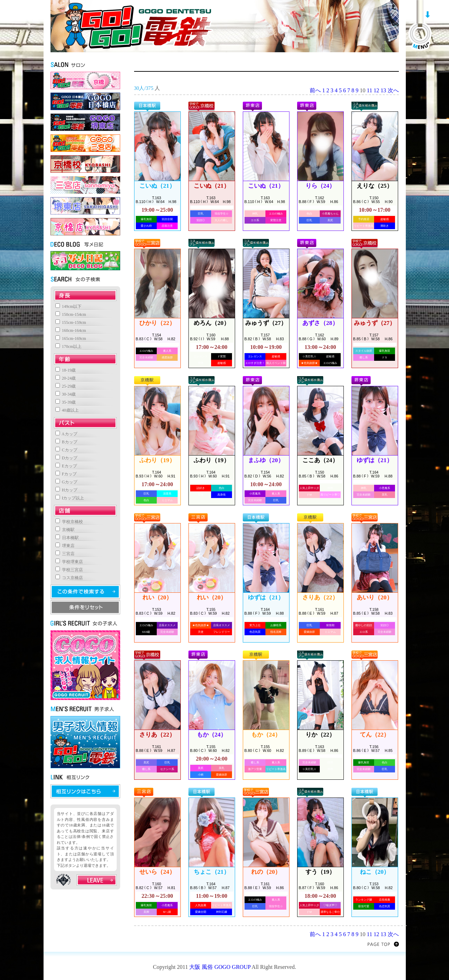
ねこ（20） (375, 872)
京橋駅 (65, 530)
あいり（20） (374, 597)
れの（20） (266, 872)
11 (369, 90)
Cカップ (66, 450)
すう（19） (320, 872)
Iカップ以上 (70, 498)
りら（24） (320, 186)
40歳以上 (67, 410)
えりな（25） (374, 186)
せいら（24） (157, 872)
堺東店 (65, 546)
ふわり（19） (157, 460)
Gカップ (67, 482)
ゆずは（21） (374, 460)
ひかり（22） (157, 323)
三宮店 (65, 554)
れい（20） (157, 597)
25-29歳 (66, 386)
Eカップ (66, 466)
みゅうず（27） (266, 323)
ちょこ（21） (211, 872)
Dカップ (67, 458)
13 (384, 90)
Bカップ (66, 442)
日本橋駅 (67, 538)
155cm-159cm (71, 322)
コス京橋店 (69, 578)
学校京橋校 (69, 522)
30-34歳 (66, 394)
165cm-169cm (71, 339)
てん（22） (375, 735)
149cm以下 (69, 306)
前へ (315, 90)
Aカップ (66, 434)
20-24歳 (66, 378)
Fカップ (66, 474)
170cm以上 (69, 347)
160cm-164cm (71, 330)
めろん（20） (211, 323)
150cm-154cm (71, 314)
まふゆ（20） (266, 460)
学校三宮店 (69, 570)
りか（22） (320, 735)
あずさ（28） (320, 323)
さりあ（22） (320, 597)
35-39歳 (66, 402)
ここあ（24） (320, 460)
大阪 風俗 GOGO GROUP (220, 967)
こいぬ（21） (157, 186)
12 (377, 90)
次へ (393, 90)
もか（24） (212, 735)
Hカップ (67, 490)
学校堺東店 (69, 562)
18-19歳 (66, 370)
